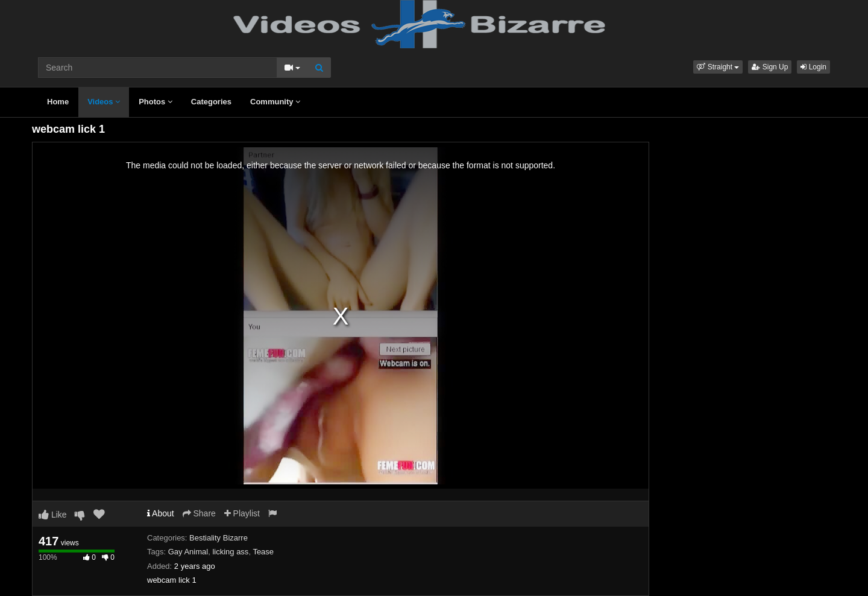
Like (53, 515)
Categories (211, 102)
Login (813, 67)
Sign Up (770, 67)
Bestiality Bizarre (219, 538)
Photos (156, 102)
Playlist (242, 513)
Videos (104, 102)
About (161, 513)
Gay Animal (188, 552)
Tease (263, 552)
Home (58, 102)
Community (275, 102)
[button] (718, 67)
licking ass (230, 552)
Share (199, 513)
